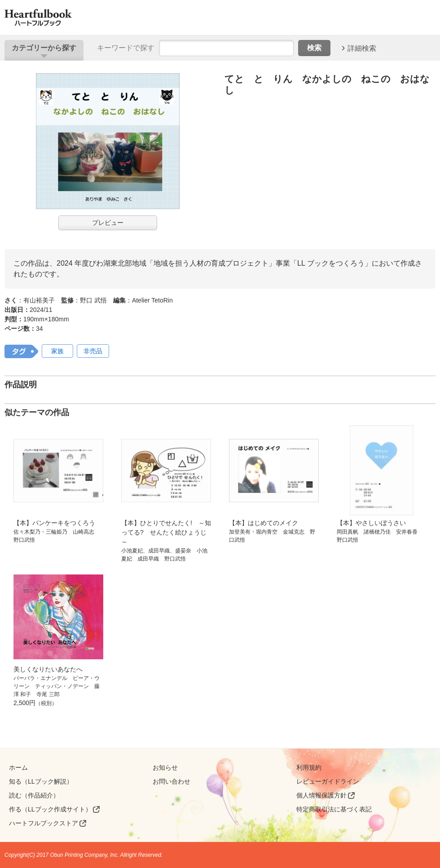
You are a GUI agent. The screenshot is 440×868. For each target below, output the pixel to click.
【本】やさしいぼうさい (371, 523)
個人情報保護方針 (321, 795)
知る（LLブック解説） (41, 781)
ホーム (18, 767)
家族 (57, 351)
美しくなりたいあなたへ (48, 669)
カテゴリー (44, 48)
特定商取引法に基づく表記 (334, 809)
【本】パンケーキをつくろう (54, 523)
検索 (314, 48)
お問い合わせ (172, 781)
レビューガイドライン (328, 781)
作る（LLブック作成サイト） (50, 809)
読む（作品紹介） (34, 795)
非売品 (93, 351)
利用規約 (309, 767)
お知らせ (165, 767)
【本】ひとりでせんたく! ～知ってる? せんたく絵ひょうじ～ (166, 532)
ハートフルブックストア (44, 823)
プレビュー (108, 223)
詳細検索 (362, 48)
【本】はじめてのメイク (264, 523)
